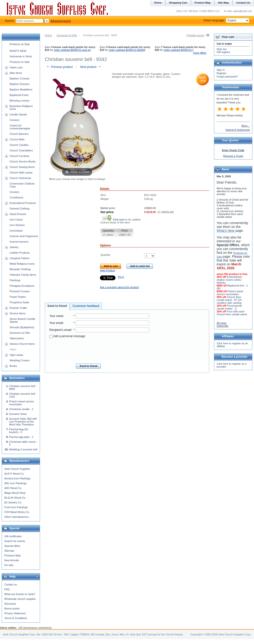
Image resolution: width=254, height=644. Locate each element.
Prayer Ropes (18, 297)
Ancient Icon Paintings (17, 478)
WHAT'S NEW (18, 51)
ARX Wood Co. (13, 488)
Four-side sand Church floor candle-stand (232, 313)
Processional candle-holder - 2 (229, 307)
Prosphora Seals (19, 302)
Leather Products (20, 253)
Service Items (18, 313)
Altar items (16, 73)
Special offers (12, 546)
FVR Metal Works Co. (17, 512)
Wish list (222, 49)
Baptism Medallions (21, 89)
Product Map (203, 3)
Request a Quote (233, 156)
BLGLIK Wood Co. (15, 498)
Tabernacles (17, 338)
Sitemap (9, 551)
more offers (200, 53)
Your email (56, 323)
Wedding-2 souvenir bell (23, 449)
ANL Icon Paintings (15, 483)
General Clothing (20, 209)
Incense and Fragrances (24, 236)
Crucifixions (16, 197)
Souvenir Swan (18, 414)
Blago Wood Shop (15, 493)
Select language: (226, 20)
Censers (14, 120)
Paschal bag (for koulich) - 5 (19, 431)
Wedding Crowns (20, 360)
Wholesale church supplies (20, 599)
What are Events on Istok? (20, 594)
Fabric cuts (16, 67)
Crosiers (14, 192)
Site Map (223, 3)
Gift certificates (13, 536)
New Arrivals (12, 560)
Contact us (11, 584)
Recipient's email (60, 330)
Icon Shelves (17, 225)
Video (13, 349)
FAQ (7, 589)
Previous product (59, 67)
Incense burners (19, 242)
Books (13, 366)
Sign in (221, 70)
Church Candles (19, 145)
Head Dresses (18, 214)
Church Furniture (20, 156)
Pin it (121, 277)
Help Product (108, 270)
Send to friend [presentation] (57, 306)
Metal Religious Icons (22, 264)
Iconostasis (16, 231)
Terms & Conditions (16, 618)
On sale (9, 565)
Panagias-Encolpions (22, 286)
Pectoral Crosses (20, 291)
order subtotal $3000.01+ (178, 50)
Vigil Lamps (16, 355)
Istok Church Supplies (17, 469)
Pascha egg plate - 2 (21, 437)
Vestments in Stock (21, 56)
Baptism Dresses (20, 84)
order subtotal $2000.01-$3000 (127, 50)
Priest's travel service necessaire (22, 403)
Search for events (15, 541)
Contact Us (243, 3)
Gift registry (223, 52)
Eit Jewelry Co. (13, 502)
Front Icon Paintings (16, 507)
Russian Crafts (18, 308)
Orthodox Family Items (23, 275)
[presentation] (99, 349)
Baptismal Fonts (19, 95)
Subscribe (222, 326)
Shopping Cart (178, 3)
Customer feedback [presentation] (86, 306)
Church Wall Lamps (21, 173)
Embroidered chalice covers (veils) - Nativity (230, 280)
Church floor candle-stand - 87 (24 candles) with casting (229, 300)
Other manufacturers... (17, 517)
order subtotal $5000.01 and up (72, 50)
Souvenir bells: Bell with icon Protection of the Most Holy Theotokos (23, 422)
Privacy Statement (15, 613)
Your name (56, 316)
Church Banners (19, 134)
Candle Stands (18, 114)
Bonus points (12, 608)
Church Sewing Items (22, 167)
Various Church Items (22, 344)
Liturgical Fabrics (20, 258)
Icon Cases (16, 220)
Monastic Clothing (20, 269)
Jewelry (14, 247)
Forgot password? (227, 77)
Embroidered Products (23, 203)
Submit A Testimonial (238, 130)
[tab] (57, 306)
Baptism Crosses (20, 78)
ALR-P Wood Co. (14, 474)
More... (246, 126)
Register (222, 73)
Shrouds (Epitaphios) (22, 327)
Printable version (196, 35)
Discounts (10, 604)
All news (222, 323)
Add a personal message (67, 336)
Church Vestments (20, 178)
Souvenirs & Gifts (67, 35)
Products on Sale (20, 44)
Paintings (15, 280)
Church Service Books (23, 161)
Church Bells (17, 139)
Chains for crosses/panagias (20, 127)
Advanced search (61, 21)
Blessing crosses (20, 101)
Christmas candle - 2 (21, 409)
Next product (91, 67)
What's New (225, 231)
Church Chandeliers (21, 150)
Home (48, 35)
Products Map (12, 555)
